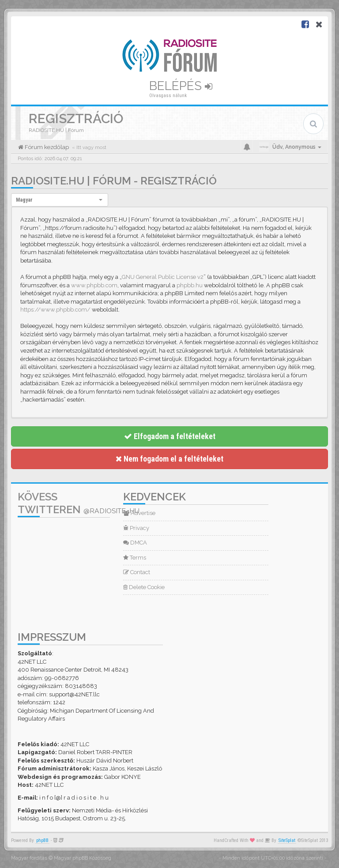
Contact (137, 572)
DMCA (135, 543)
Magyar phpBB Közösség (83, 858)
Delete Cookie (144, 587)
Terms (135, 558)
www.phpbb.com (94, 285)
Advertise (139, 513)
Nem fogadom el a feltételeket (169, 459)
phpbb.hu (190, 285)
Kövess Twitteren (79, 503)
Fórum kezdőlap (46, 147)
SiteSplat (287, 840)
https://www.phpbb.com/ (55, 310)
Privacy (136, 528)
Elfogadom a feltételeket (170, 436)
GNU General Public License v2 (163, 277)
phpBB (42, 840)
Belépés (181, 86)
